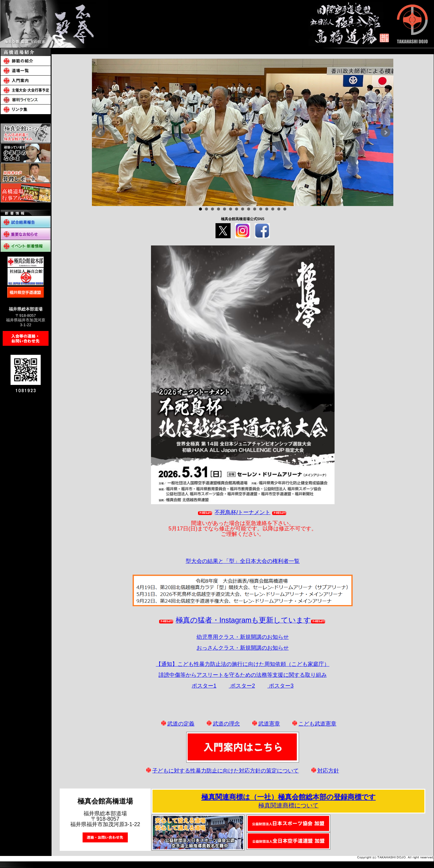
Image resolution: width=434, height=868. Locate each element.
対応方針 (328, 771)
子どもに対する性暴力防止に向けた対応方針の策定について (225, 771)
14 (279, 209)
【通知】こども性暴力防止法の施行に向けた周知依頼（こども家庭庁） (243, 664)
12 (267, 209)
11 (261, 209)
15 (285, 209)
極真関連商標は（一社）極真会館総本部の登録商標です (289, 797)
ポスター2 (242, 686)
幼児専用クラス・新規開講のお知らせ (243, 637)
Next (385, 133)
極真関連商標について (288, 805)
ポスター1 (204, 686)
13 (273, 209)
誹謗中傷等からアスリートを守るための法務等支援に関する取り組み (243, 675)
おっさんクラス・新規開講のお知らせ (243, 648)
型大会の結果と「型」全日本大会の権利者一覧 (243, 561)
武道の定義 (181, 724)
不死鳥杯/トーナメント (242, 512)
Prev (100, 133)
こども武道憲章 (317, 724)
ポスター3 (280, 686)
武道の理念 (226, 724)
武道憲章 (269, 724)
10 (255, 209)
